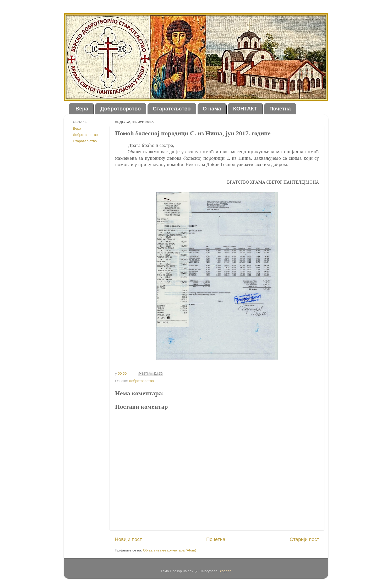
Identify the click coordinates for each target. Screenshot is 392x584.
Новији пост (128, 539)
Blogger (225, 571)
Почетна (280, 109)
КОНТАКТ (245, 109)
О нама (212, 109)
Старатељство (172, 109)
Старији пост (304, 539)
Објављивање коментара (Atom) (170, 550)
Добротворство (121, 109)
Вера (82, 109)
